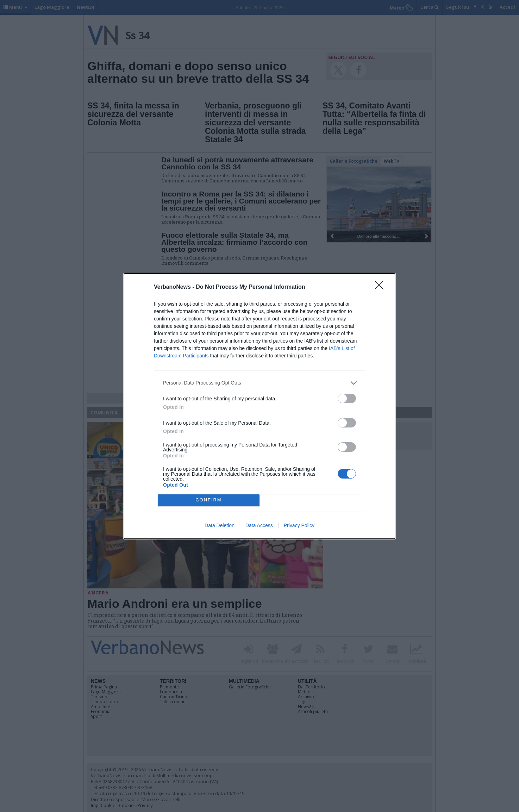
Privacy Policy (299, 525)
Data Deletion (220, 525)
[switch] (347, 398)
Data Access (259, 525)
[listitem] (259, 383)
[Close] (381, 287)
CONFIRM (209, 500)
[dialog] (259, 406)
